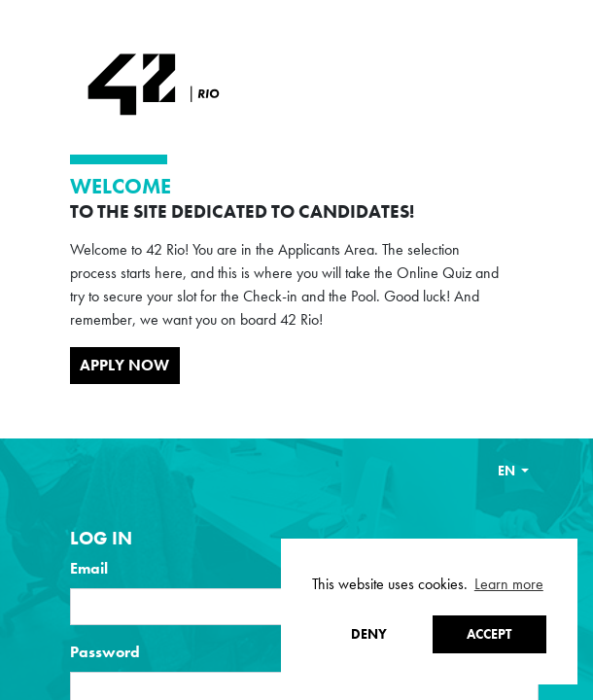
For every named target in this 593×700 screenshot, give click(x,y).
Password (105, 652)
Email (89, 568)
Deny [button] (369, 634)
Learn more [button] (509, 584)
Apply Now (124, 365)
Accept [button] (489, 634)
